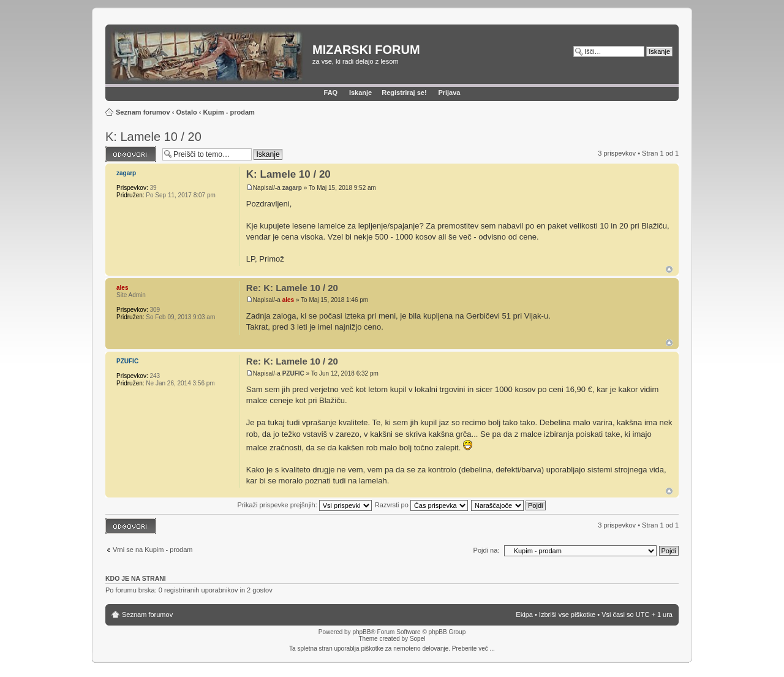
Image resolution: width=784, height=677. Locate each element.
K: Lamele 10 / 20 (153, 137)
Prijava (449, 93)
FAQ (331, 93)
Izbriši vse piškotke (568, 615)
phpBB (361, 632)
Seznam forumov (143, 112)
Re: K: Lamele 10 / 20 (292, 288)
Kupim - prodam (228, 112)
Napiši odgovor (131, 154)
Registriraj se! (404, 93)
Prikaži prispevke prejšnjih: (304, 505)
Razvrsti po (421, 505)
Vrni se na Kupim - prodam (153, 550)
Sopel (418, 639)
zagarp (292, 188)
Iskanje (360, 93)
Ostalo (186, 112)
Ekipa (524, 615)
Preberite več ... (473, 649)
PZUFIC (293, 373)
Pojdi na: (487, 550)
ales (288, 300)
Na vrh (669, 269)
